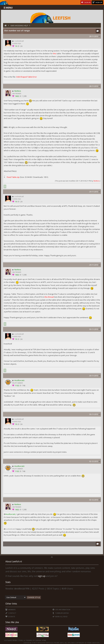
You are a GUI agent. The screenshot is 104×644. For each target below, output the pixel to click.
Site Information (61, 610)
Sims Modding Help (19, 26)
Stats (8, 582)
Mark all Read (60, 617)
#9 (99, 500)
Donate (10, 617)
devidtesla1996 (22, 589)
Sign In (86, 2)
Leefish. (38, 640)
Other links (11, 604)
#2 (99, 86)
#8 (99, 461)
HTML (44, 640)
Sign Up (97, 2)
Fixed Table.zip (13, 177)
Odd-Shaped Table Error (26, 77)
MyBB (15, 640)
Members (10, 610)
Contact (11, 613)
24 (21, 46)
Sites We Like (12, 622)
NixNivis (96, 181)
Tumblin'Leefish (60, 613)
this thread (49, 297)
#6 (99, 376)
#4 (99, 265)
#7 (99, 414)
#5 (99, 329)
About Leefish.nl (14, 561)
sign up (42, 576)
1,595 (24, 96)
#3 (99, 192)
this (55, 53)
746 (24, 386)
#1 (99, 36)
